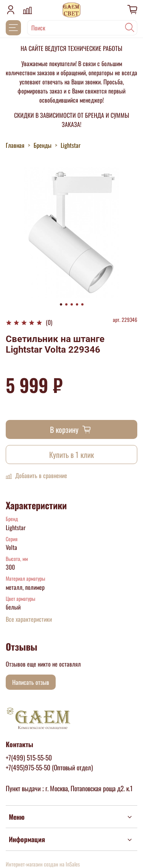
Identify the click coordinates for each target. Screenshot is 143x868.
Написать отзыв (31, 682)
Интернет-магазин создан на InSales (43, 864)
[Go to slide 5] (82, 304)
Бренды (43, 145)
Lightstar (71, 145)
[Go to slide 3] (72, 304)
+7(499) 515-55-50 (29, 757)
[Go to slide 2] (66, 304)
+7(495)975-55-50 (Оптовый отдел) (49, 767)
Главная (15, 145)
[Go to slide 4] (77, 304)
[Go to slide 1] (61, 304)
